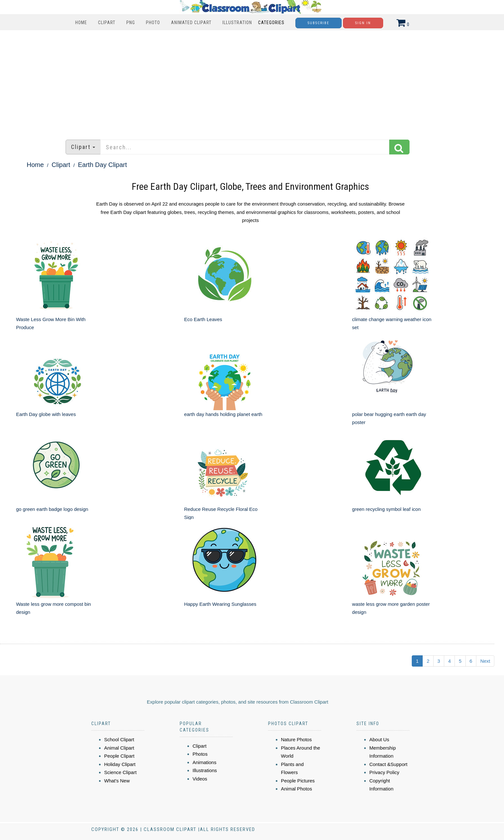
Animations (204, 762)
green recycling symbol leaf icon (386, 509)
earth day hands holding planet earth (223, 414)
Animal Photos (297, 789)
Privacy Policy (384, 772)
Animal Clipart (119, 748)
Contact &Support (388, 764)
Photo (153, 23)
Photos (200, 754)
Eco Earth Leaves (203, 319)
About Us (379, 739)
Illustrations (205, 770)
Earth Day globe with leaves (46, 414)
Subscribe (319, 23)
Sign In (363, 23)
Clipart (107, 23)
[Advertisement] (252, 82)
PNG (131, 23)
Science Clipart (120, 772)
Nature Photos (296, 739)
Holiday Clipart (120, 764)
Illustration (237, 23)
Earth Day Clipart (103, 165)
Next (485, 661)
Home (81, 23)
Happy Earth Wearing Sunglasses (220, 604)
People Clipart (119, 756)
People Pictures (298, 781)
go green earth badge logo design (52, 509)
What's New (117, 781)
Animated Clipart (191, 23)
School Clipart (119, 739)
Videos (200, 779)
